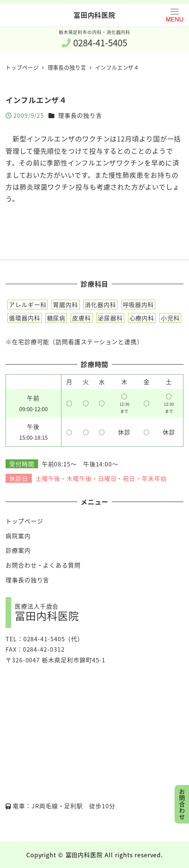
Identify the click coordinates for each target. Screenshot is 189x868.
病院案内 (18, 536)
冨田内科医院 (94, 15)
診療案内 (18, 550)
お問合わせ (182, 804)
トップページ (24, 521)
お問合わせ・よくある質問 (43, 565)
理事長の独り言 (80, 115)
